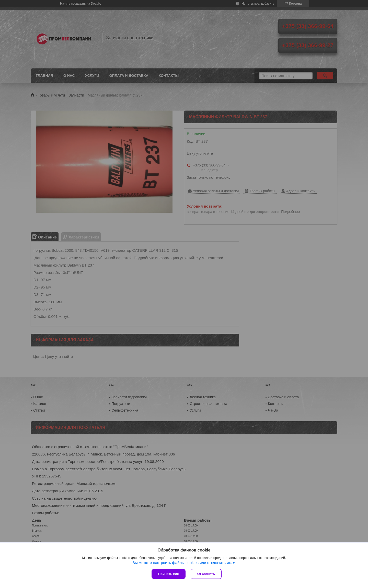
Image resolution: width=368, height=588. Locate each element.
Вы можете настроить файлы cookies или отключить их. (182, 563)
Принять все (169, 574)
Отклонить (206, 574)
